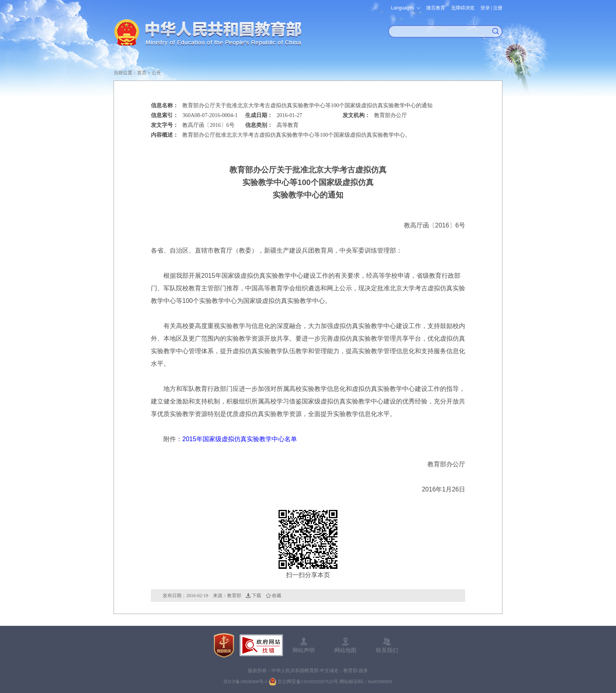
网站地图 (345, 650)
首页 (142, 73)
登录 (485, 8)
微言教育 (436, 8)
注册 (498, 8)
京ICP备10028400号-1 (245, 682)
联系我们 (387, 650)
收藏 (277, 596)
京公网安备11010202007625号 (308, 682)
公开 (156, 73)
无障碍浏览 (463, 8)
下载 (257, 596)
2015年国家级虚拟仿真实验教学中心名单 (240, 439)
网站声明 (304, 650)
